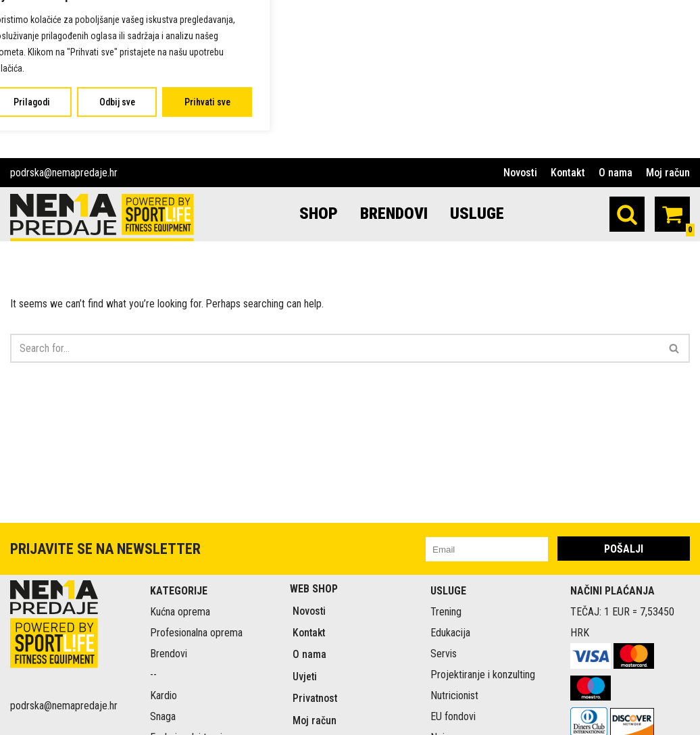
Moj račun (668, 173)
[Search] (627, 214)
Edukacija (450, 723)
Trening (446, 702)
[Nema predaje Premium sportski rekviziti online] (102, 218)
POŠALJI (624, 639)
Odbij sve (117, 102)
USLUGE (478, 213)
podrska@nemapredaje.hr (64, 173)
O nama (616, 173)
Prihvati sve (207, 102)
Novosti (520, 173)
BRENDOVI (394, 213)
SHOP (318, 213)
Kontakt (568, 173)
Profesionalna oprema (196, 723)
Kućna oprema (180, 702)
